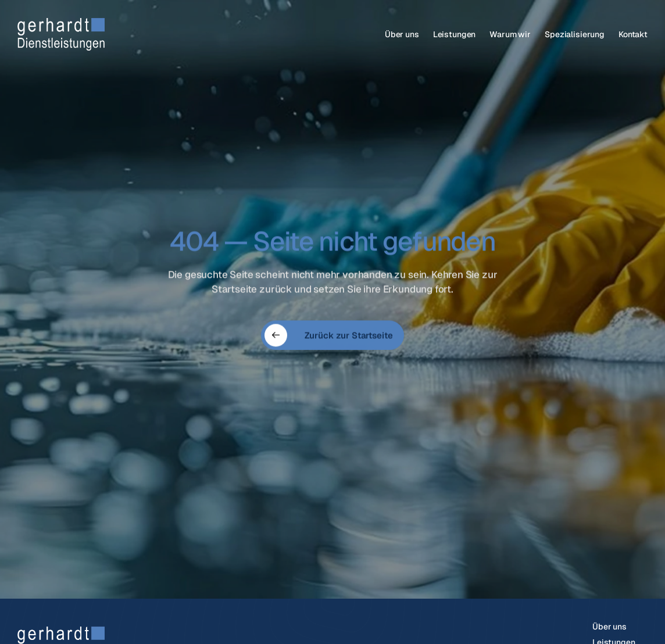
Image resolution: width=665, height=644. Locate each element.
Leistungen (455, 34)
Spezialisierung (575, 34)
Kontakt (633, 34)
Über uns (402, 34)
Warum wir (510, 34)
